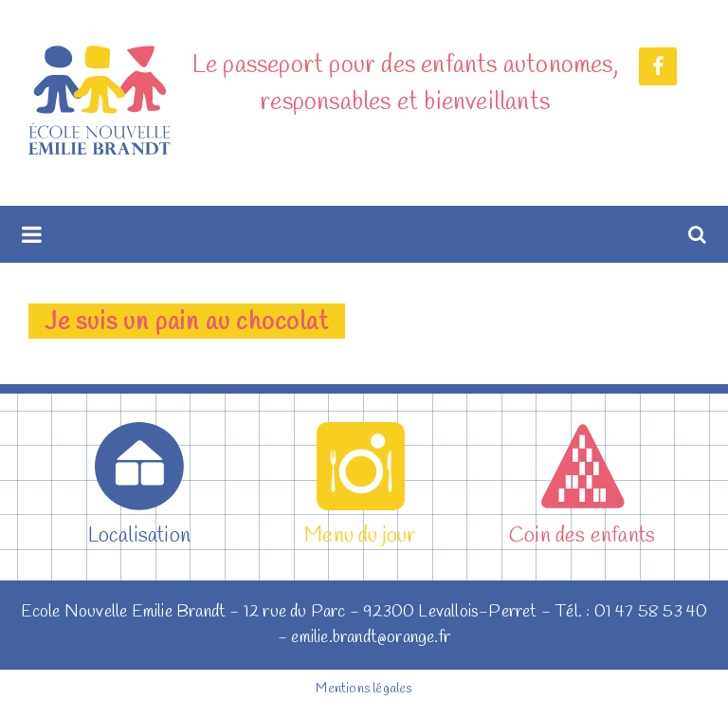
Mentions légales (364, 689)
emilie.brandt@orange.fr (371, 637)
